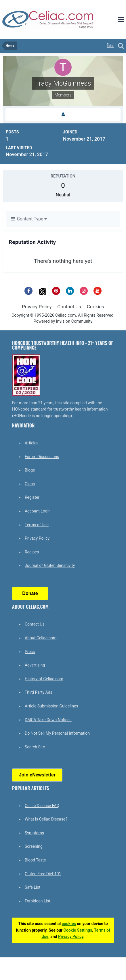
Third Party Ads (39, 692)
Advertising (35, 665)
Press (30, 652)
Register (32, 497)
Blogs (30, 470)
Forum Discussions (42, 457)
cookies (69, 924)
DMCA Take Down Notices (48, 720)
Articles (32, 443)
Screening (34, 846)
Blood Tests (35, 860)
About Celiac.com (41, 638)
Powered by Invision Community (63, 321)
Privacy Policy (37, 307)
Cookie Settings (78, 930)
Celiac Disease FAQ (42, 806)
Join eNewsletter (37, 775)
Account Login (38, 511)
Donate (30, 593)
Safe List (33, 887)
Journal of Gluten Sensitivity (50, 565)
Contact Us (69, 307)
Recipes (32, 552)
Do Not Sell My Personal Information (57, 733)
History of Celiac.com (44, 679)
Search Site (35, 747)
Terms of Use (37, 525)
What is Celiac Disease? (46, 819)
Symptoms (34, 833)
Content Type (29, 219)
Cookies (96, 307)
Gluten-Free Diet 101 (43, 874)
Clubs (30, 484)
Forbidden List (38, 901)
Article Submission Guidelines (51, 706)
